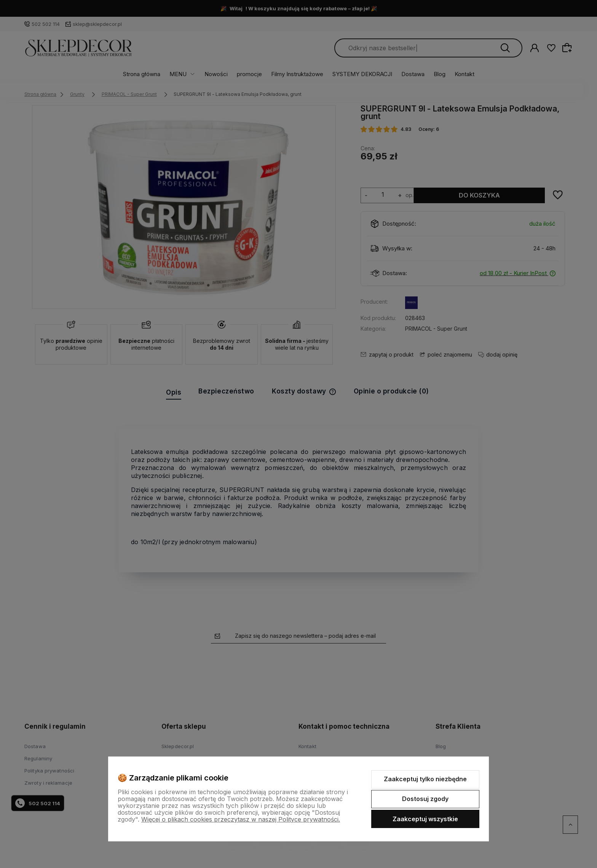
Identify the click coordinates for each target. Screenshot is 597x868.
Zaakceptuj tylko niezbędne (425, 779)
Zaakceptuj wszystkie (425, 819)
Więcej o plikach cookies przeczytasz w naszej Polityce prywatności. (241, 819)
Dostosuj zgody (425, 799)
